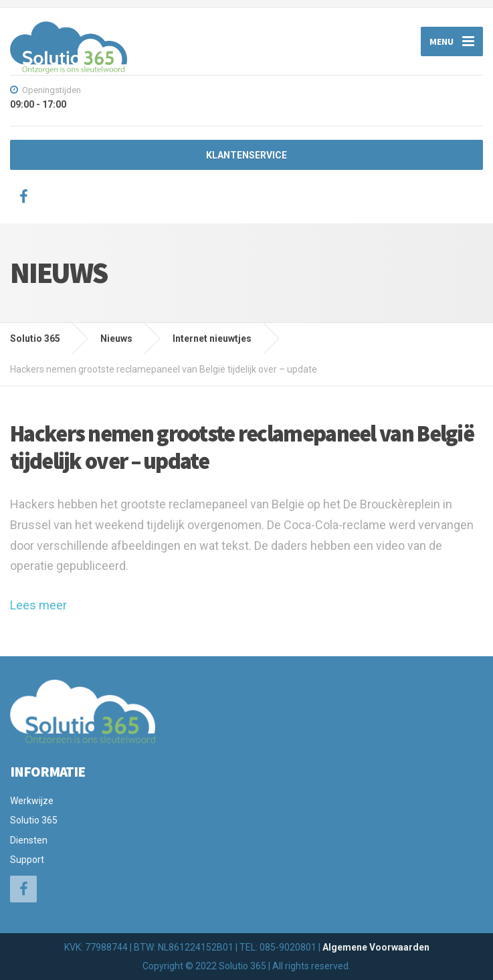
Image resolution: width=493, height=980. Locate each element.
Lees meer (38, 605)
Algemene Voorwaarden (376, 947)
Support (27, 860)
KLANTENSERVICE (246, 155)
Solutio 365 (34, 820)
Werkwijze (32, 801)
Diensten (29, 840)
